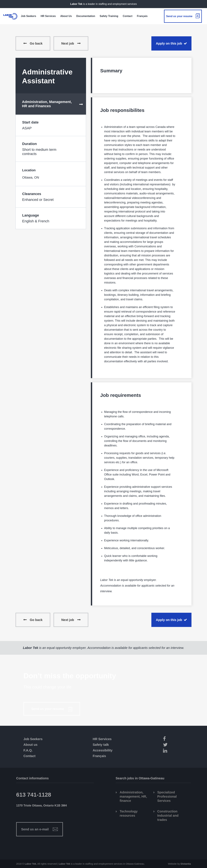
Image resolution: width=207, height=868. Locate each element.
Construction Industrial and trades (168, 816)
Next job (68, 43)
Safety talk (101, 745)
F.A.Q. (28, 750)
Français (99, 756)
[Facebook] (176, 739)
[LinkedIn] (176, 751)
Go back (36, 43)
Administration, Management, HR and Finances (47, 104)
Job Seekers (33, 739)
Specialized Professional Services (167, 796)
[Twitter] (176, 745)
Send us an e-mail (35, 829)
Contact (29, 756)
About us (30, 745)
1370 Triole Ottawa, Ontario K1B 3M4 (41, 806)
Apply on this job (169, 43)
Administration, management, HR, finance (133, 796)
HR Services (102, 739)
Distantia (186, 864)
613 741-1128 (34, 795)
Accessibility (103, 750)
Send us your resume (179, 16)
